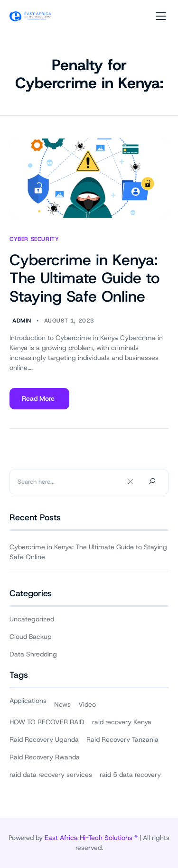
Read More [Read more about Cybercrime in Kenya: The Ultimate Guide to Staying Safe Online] (39, 402)
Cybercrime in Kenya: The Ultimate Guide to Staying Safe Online (84, 278)
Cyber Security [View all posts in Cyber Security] (34, 239)
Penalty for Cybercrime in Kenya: (89, 74)
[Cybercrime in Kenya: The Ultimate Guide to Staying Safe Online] (89, 178)
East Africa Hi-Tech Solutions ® (91, 838)
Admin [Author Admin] (22, 321)
